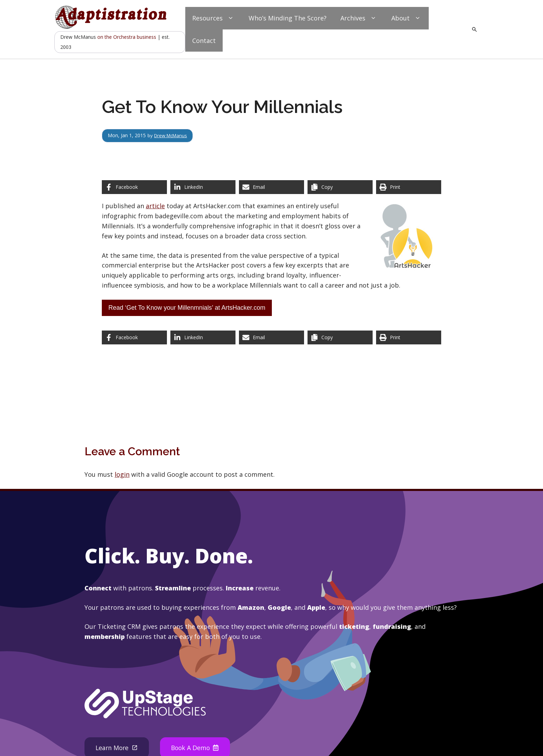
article (155, 206)
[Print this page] (409, 187)
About (407, 18)
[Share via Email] (271, 187)
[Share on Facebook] (134, 187)
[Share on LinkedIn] (203, 187)
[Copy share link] (340, 187)
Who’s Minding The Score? (288, 18)
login (122, 474)
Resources (213, 18)
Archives (359, 18)
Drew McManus (172, 135)
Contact (204, 41)
